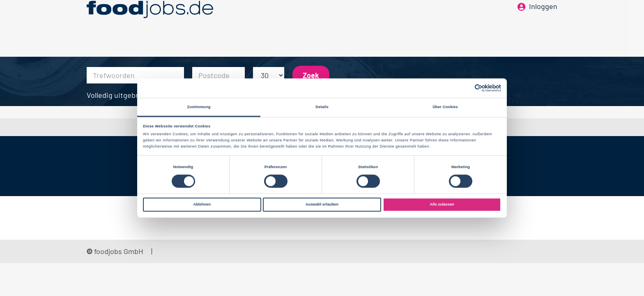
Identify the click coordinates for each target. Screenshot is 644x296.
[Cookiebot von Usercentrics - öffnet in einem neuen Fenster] (465, 88)
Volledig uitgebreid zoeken (130, 95)
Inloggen (543, 20)
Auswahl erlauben (322, 204)
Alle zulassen (442, 204)
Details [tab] (322, 107)
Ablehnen (202, 204)
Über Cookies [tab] (445, 107)
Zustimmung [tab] (199, 107)
